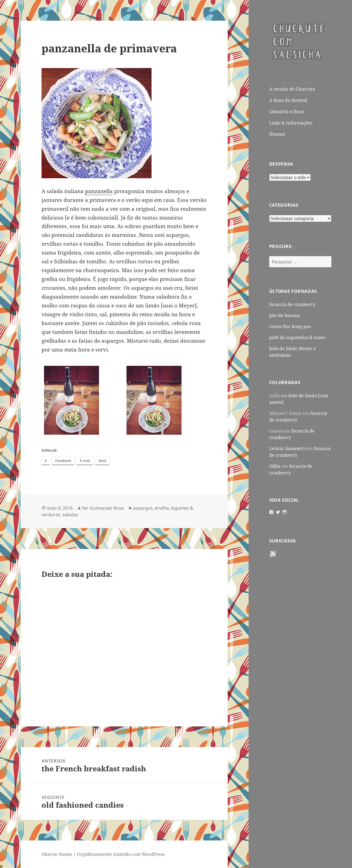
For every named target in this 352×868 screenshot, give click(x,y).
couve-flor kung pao (290, 326)
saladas (70, 515)
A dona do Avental (288, 100)
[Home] (277, 134)
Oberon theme (57, 854)
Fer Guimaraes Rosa (103, 508)
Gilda (275, 466)
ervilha (162, 508)
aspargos (143, 508)
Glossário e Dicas (287, 112)
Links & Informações (291, 123)
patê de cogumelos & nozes (297, 337)
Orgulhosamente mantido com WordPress (121, 854)
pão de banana (285, 315)
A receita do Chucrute (292, 89)
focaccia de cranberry (292, 304)
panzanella (99, 191)
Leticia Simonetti (287, 448)
